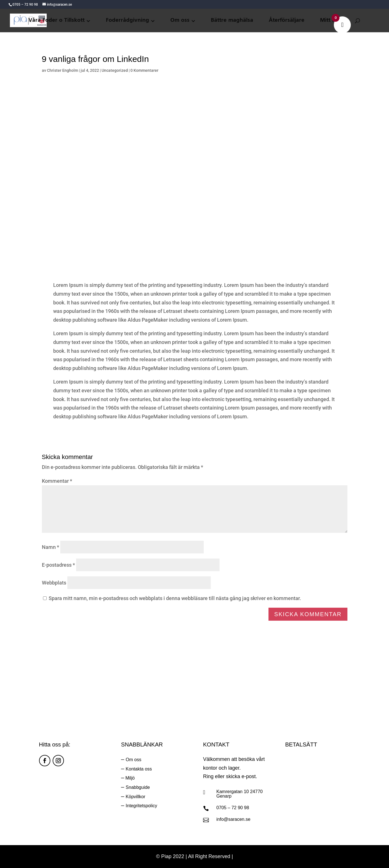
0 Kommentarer (144, 70)
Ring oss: (264, 689)
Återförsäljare (287, 21)
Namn (50, 547)
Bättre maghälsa (232, 21)
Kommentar (57, 481)
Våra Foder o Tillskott (57, 21)
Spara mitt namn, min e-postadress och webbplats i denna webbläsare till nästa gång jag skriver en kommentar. (175, 598)
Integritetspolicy (141, 806)
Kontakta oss (139, 769)
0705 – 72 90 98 (233, 808)
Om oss (180, 21)
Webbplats (54, 583)
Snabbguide (138, 787)
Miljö (129, 778)
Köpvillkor (135, 797)
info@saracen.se (233, 819)
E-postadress (58, 565)
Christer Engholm (63, 70)
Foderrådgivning (127, 21)
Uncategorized (115, 70)
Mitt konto (334, 21)
